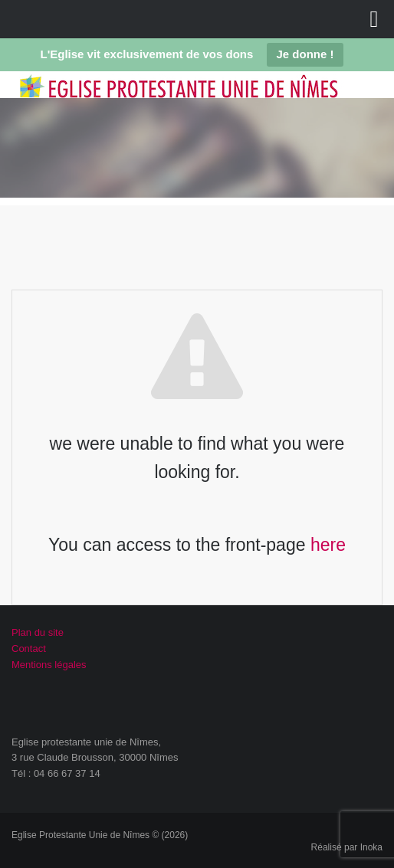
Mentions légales (49, 665)
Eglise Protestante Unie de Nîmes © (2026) (100, 835)
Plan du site (38, 632)
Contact (29, 649)
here (328, 545)
